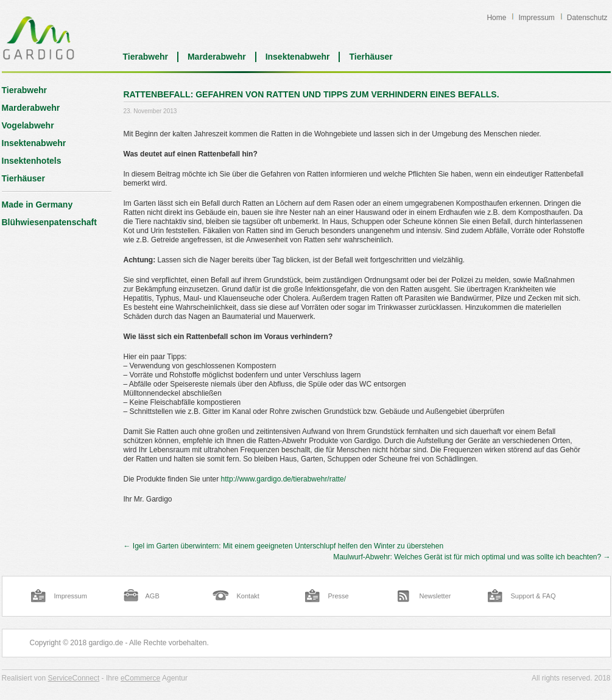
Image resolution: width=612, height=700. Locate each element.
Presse (339, 596)
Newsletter (435, 596)
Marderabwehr (217, 57)
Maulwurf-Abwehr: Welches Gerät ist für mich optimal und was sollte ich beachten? (472, 557)
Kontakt (248, 596)
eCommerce (140, 678)
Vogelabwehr (28, 125)
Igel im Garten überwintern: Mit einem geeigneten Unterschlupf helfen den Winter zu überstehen (284, 546)
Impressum (536, 18)
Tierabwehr (146, 57)
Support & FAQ (533, 596)
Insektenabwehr (298, 57)
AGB (153, 596)
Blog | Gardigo (39, 38)
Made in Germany (37, 205)
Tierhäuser (371, 57)
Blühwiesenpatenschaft (49, 222)
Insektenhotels (32, 161)
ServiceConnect (74, 678)
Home (496, 18)
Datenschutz (587, 18)
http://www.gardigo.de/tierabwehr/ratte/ (283, 479)
